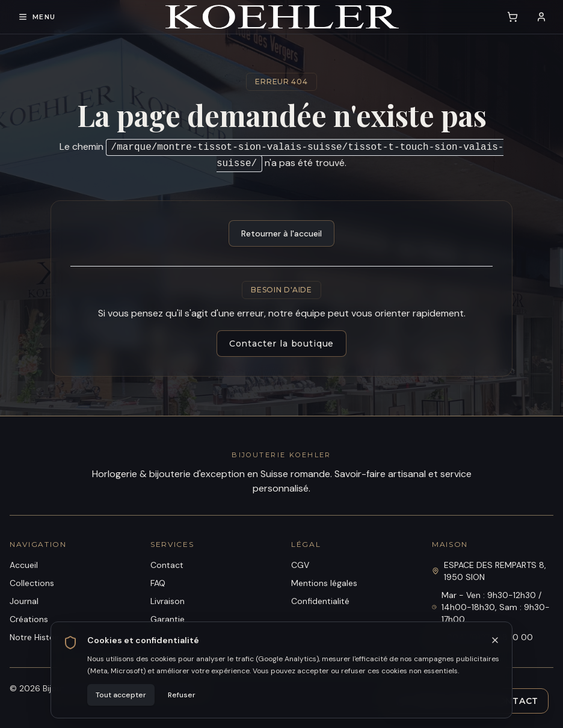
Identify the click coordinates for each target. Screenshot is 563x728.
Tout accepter (121, 695)
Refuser (182, 695)
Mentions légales (324, 583)
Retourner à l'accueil (281, 233)
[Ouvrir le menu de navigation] (37, 17)
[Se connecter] (541, 17)
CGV (300, 565)
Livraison (168, 601)
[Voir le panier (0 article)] (512, 17)
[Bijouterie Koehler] (282, 17)
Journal (24, 601)
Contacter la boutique (282, 344)
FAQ (158, 583)
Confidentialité (320, 601)
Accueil (24, 565)
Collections (32, 583)
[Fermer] (495, 640)
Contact (167, 565)
